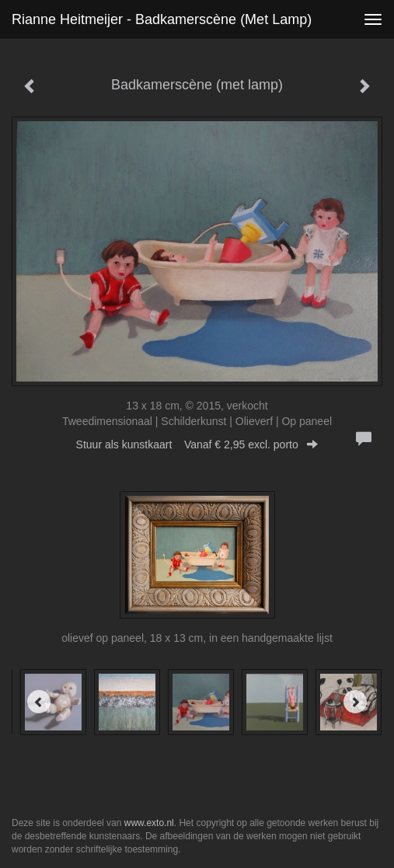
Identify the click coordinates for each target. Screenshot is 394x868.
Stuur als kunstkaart (197, 444)
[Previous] (39, 702)
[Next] (355, 702)
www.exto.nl (149, 823)
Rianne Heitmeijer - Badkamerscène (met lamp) (162, 19)
